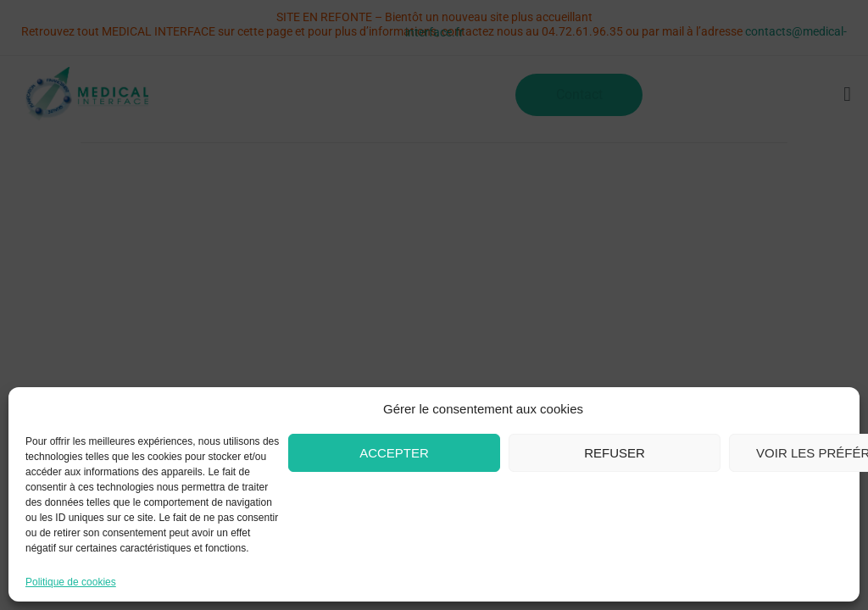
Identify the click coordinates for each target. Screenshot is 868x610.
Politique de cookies (71, 582)
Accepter (394, 453)
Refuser (615, 453)
